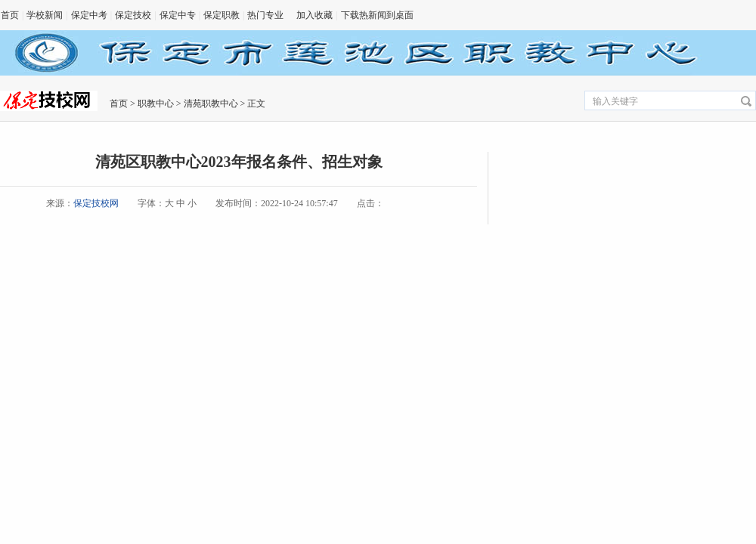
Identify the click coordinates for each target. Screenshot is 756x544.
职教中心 (156, 104)
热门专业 (265, 15)
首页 (10, 15)
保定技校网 (96, 203)
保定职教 (222, 15)
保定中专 (178, 15)
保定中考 (89, 15)
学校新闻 (45, 15)
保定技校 (133, 15)
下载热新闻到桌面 (377, 15)
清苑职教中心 (211, 104)
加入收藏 (314, 15)
